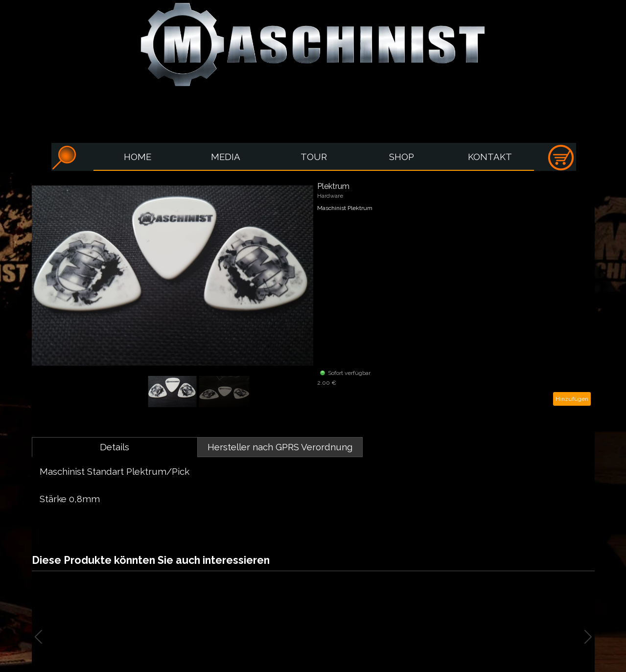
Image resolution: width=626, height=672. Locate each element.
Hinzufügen (572, 399)
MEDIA (226, 157)
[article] (313, 294)
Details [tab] (115, 447)
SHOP (402, 157)
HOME (138, 157)
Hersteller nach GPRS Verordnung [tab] (280, 447)
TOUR (314, 157)
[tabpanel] (313, 492)
